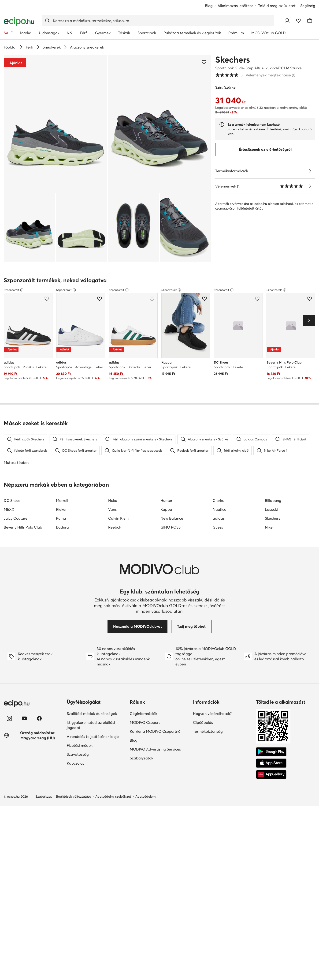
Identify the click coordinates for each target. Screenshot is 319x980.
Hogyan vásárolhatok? (212, 728)
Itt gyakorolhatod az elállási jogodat (91, 740)
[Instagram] (9, 733)
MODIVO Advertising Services (155, 764)
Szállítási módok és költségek (92, 728)
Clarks (218, 515)
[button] (56, 124)
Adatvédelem (145, 811)
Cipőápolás (203, 737)
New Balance (172, 533)
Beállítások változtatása (74, 811)
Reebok (115, 542)
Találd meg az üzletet (277, 6)
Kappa (166, 524)
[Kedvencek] (298, 21)
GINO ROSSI (171, 542)
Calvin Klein (118, 533)
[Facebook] (39, 733)
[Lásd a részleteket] (310, 171)
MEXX (9, 524)
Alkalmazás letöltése (236, 6)
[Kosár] (310, 21)
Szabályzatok (141, 773)
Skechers (233, 60)
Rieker (61, 524)
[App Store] (271, 778)
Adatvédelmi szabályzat (113, 811)
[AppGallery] (271, 789)
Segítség (308, 6)
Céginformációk (143, 728)
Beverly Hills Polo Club (23, 542)
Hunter (166, 515)
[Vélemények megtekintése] (310, 186)
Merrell (62, 515)
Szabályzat (44, 811)
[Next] (309, 320)
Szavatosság (78, 769)
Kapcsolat (75, 778)
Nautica (220, 524)
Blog (209, 6)
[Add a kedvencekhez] (204, 62)
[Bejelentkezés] (287, 21)
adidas (219, 533)
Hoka (113, 515)
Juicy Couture (16, 533)
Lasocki (271, 524)
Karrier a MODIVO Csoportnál (156, 746)
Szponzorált (14, 290)
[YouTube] (24, 733)
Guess (218, 542)
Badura (62, 542)
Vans (112, 524)
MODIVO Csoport (145, 737)
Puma (61, 533)
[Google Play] (271, 767)
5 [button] (255, 75)
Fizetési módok (80, 760)
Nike (269, 542)
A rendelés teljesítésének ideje (93, 751)
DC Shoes (12, 515)
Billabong (273, 515)
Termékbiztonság (208, 746)
